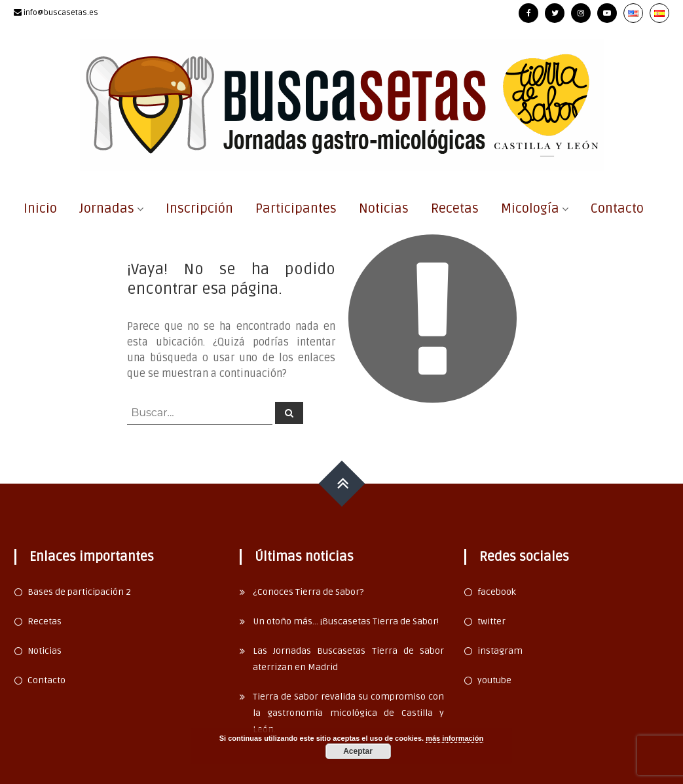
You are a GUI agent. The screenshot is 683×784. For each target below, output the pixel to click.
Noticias (384, 209)
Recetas (455, 209)
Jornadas (107, 209)
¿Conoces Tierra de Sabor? (308, 592)
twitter (491, 621)
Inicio (40, 209)
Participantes (296, 209)
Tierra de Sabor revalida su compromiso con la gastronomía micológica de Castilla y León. (349, 713)
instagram (500, 651)
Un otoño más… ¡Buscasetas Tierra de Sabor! (346, 621)
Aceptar (358, 751)
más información (454, 738)
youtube (494, 680)
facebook (497, 592)
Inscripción (199, 209)
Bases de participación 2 (79, 592)
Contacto (617, 209)
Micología (530, 209)
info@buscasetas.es (61, 13)
